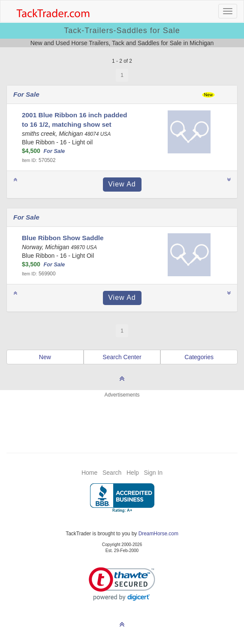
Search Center (122, 357)
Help (133, 473)
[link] (122, 584)
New (45, 357)
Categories (199, 357)
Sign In (153, 473)
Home (89, 473)
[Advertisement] (122, 420)
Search (112, 473)
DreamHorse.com (158, 534)
